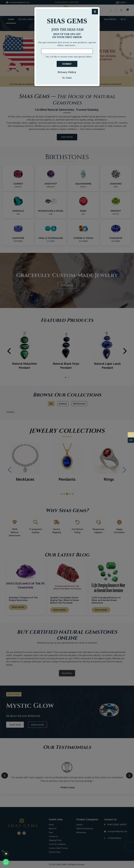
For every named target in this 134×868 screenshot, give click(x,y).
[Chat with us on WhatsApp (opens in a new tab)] (6, 862)
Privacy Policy (67, 72)
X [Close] (95, 11)
